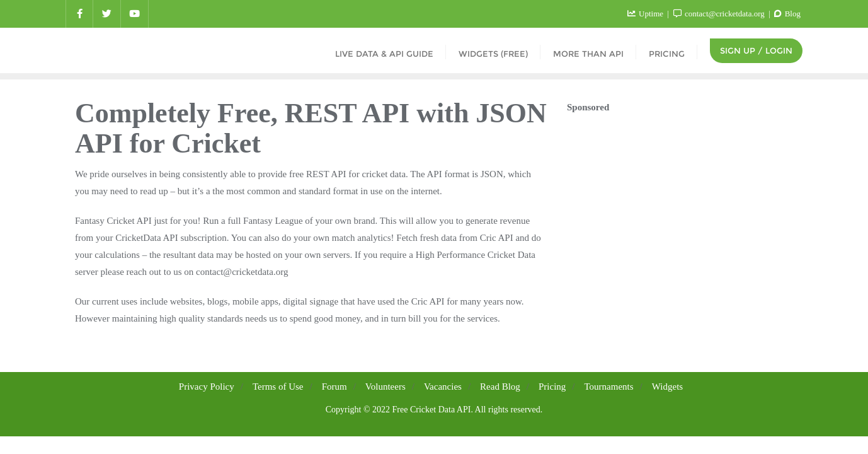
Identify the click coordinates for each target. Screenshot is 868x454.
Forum (334, 387)
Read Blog (500, 387)
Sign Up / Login (756, 50)
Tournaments (609, 387)
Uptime (647, 14)
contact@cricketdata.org (720, 14)
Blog (787, 14)
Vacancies (443, 387)
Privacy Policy (207, 387)
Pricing (552, 387)
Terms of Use (278, 387)
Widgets (667, 387)
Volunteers (385, 387)
